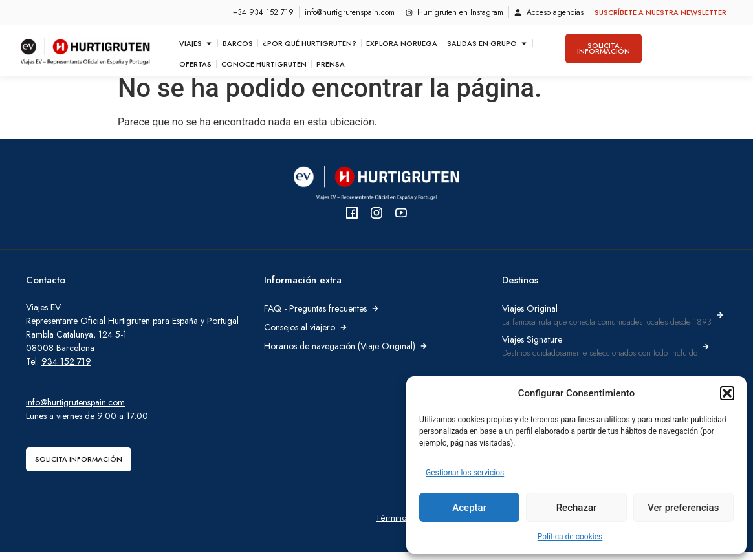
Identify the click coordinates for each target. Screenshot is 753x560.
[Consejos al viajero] (344, 335)
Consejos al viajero (300, 335)
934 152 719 (66, 369)
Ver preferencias (683, 508)
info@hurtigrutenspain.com (75, 410)
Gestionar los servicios (465, 473)
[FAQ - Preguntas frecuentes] (375, 316)
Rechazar (577, 508)
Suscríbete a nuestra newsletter (660, 12)
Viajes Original (530, 316)
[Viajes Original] (720, 323)
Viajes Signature (532, 347)
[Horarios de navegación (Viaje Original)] (424, 354)
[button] (727, 393)
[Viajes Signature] (706, 354)
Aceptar (469, 508)
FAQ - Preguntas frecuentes (315, 316)
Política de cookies (570, 537)
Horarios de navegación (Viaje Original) (340, 354)
